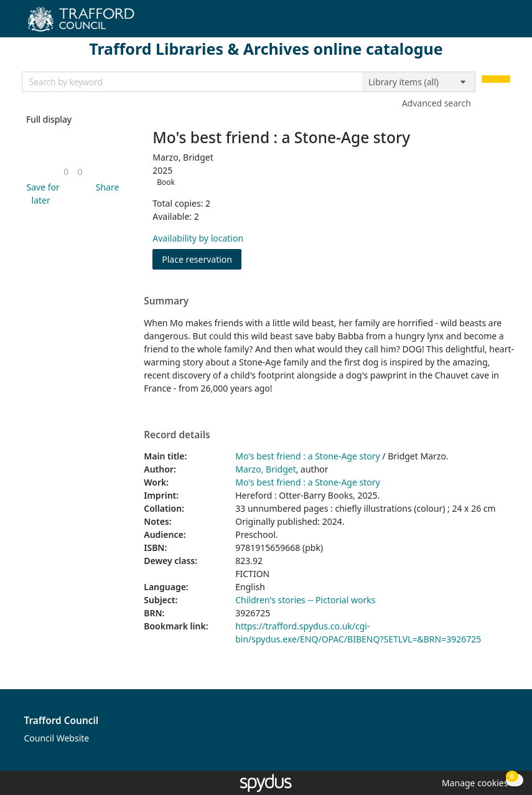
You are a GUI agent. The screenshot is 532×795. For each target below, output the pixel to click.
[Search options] (419, 82)
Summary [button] (166, 301)
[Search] (496, 79)
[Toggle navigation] (504, 23)
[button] (41, 194)
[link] (66, 172)
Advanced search (436, 103)
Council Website (57, 738)
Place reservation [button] (202, 259)
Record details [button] (177, 435)
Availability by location (198, 238)
